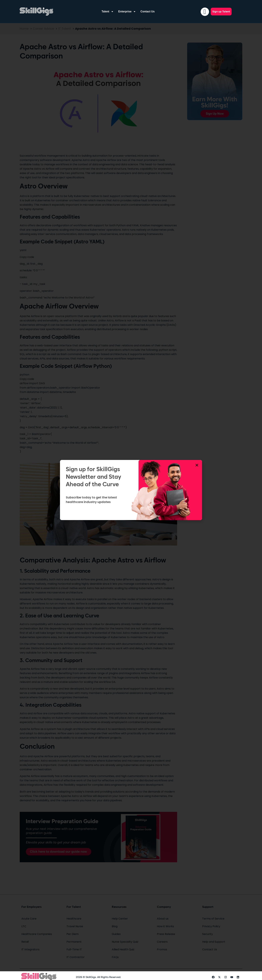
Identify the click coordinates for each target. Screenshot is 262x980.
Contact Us (148, 11)
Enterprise (127, 12)
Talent (108, 12)
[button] (197, 465)
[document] (131, 490)
